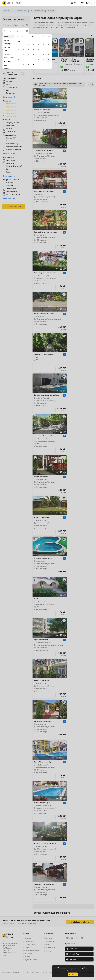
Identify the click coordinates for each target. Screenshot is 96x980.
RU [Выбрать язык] (74, 3)
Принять (73, 974)
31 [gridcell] (38, 65)
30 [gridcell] (33, 65)
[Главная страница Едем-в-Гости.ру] (12, 3)
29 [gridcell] (28, 65)
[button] (82, 3)
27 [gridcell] (18, 65)
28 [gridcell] (23, 65)
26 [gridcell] (48, 60)
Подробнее (75, 970)
